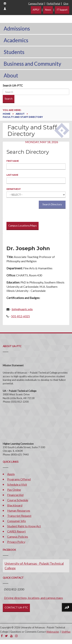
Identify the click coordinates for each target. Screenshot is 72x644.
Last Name (12, 175)
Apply (11, 474)
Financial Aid (15, 495)
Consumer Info (17, 521)
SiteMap (66, 632)
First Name (13, 161)
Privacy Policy (16, 542)
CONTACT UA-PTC (16, 607)
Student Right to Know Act (24, 526)
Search (9, 99)
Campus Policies (18, 537)
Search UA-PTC (13, 85)
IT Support (62, 10)
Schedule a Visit (17, 484)
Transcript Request (19, 516)
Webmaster (53, 632)
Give (66, 4)
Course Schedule (18, 500)
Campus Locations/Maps (23, 225)
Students (14, 52)
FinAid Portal (53, 4)
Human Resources (19, 510)
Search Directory (52, 204)
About (11, 75)
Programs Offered (19, 479)
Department (14, 189)
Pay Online (14, 490)
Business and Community (32, 64)
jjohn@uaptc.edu (22, 309)
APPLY (36, 10)
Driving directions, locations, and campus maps (34, 598)
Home (7, 114)
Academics (16, 40)
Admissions (17, 28)
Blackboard (15, 505)
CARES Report (16, 531)
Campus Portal (36, 4)
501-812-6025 (20, 316)
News (48, 10)
